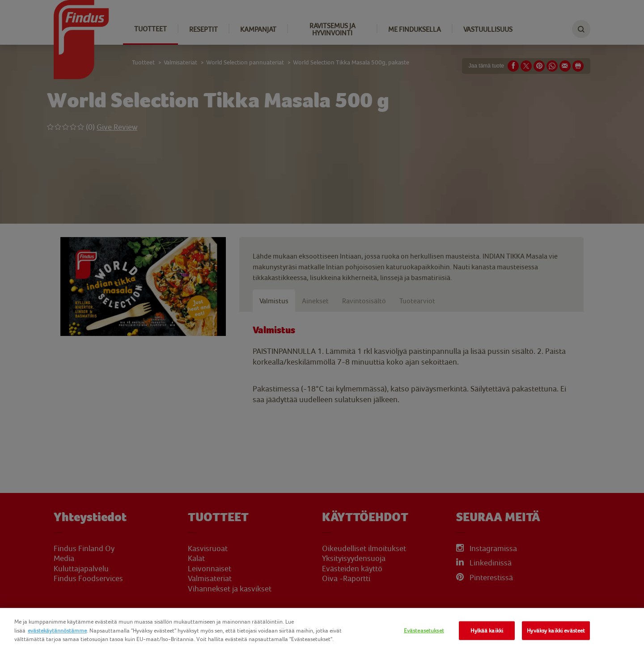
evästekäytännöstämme (57, 631)
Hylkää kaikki (487, 631)
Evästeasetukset (424, 631)
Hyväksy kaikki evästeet (556, 631)
